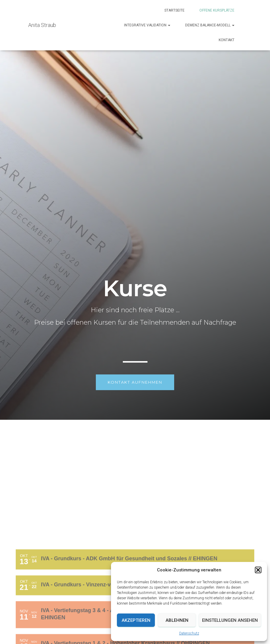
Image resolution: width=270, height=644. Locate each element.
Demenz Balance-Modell (210, 25)
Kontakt (227, 40)
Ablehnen (177, 620)
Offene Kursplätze (217, 10)
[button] (258, 570)
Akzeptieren (136, 620)
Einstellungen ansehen (230, 620)
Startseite (174, 10)
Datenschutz (189, 633)
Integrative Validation (147, 25)
